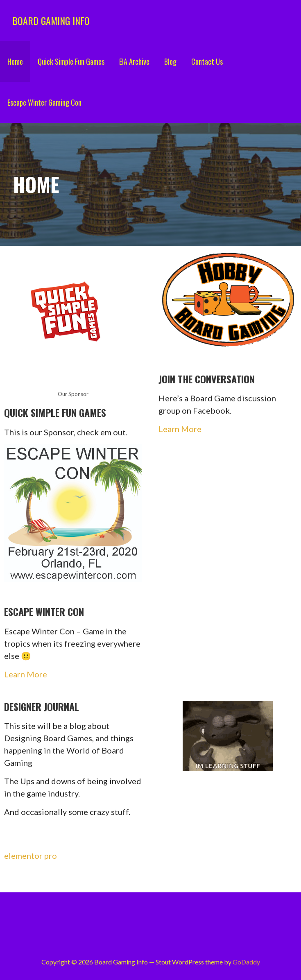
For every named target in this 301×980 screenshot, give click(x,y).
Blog (170, 61)
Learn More (180, 429)
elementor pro (31, 856)
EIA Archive (134, 61)
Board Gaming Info (51, 20)
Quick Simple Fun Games (71, 61)
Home (15, 61)
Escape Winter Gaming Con (44, 102)
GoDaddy (246, 962)
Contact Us (207, 61)
